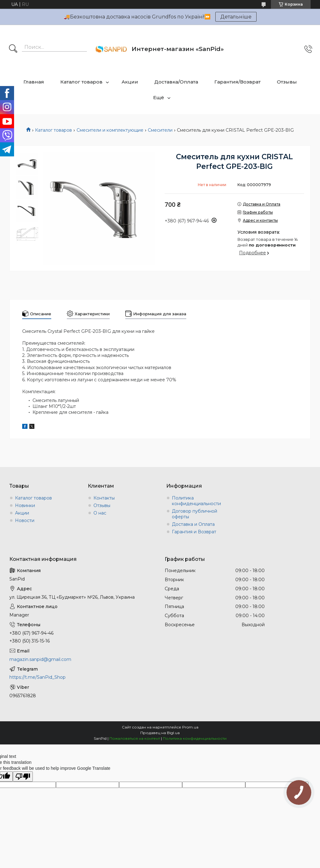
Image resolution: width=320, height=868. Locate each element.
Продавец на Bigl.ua (160, 733)
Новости (25, 520)
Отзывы (287, 82)
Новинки (25, 505)
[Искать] (13, 49)
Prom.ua (190, 727)
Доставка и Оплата (193, 524)
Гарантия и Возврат (194, 532)
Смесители (160, 130)
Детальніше (236, 17)
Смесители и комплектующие (110, 130)
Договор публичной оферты (195, 514)
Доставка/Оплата (176, 82)
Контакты (104, 498)
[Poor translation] (23, 777)
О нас (100, 513)
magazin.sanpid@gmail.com (40, 659)
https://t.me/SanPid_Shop (37, 677)
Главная (34, 82)
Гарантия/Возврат (237, 82)
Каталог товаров (81, 82)
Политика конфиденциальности (196, 501)
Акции (130, 82)
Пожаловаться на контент (135, 738)
